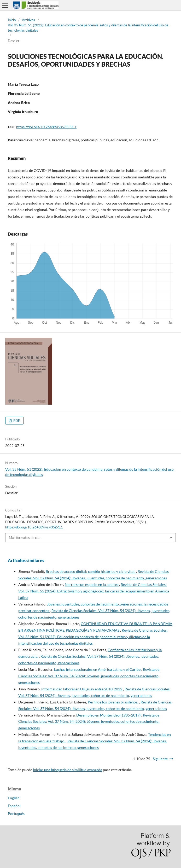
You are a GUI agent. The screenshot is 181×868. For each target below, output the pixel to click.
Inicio (12, 20)
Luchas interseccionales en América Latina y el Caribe (98, 669)
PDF (16, 421)
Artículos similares (26, 560)
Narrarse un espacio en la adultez (92, 584)
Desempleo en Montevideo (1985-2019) (109, 715)
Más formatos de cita (25, 538)
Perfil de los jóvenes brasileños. (113, 702)
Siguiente (160, 759)
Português (16, 814)
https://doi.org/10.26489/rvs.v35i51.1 (46, 127)
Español (14, 806)
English (14, 798)
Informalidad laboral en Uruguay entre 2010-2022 (82, 689)
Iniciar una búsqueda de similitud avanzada (68, 770)
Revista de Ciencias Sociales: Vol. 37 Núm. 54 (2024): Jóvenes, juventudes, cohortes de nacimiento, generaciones (89, 676)
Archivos (28, 20)
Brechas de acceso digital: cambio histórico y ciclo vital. (91, 571)
